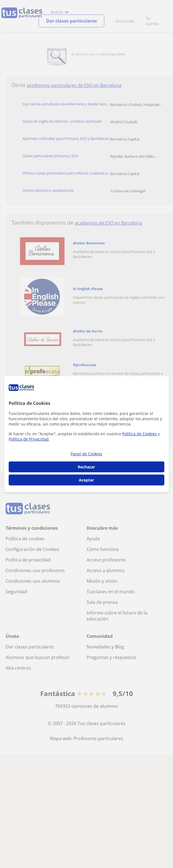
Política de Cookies (139, 434)
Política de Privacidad (29, 439)
